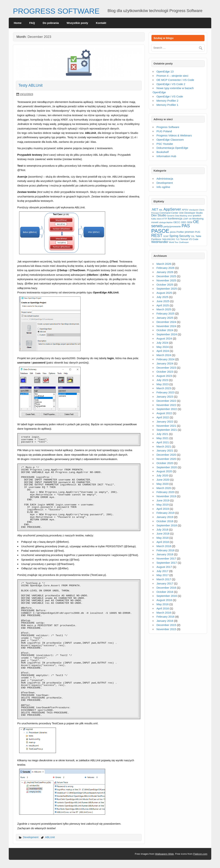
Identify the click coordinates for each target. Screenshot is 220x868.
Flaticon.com (200, 854)
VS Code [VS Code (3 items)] (193, 239)
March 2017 (164, 579)
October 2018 (165, 521)
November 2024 (166, 326)
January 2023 (165, 397)
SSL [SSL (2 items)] (193, 236)
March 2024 (164, 355)
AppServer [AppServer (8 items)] (172, 209)
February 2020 (165, 492)
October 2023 (165, 372)
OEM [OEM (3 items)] (190, 222)
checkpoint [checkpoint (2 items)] (194, 210)
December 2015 (166, 625)
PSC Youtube (165, 144)
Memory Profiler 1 (167, 105)
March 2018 (164, 546)
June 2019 (163, 500)
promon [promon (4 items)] (190, 232)
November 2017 (166, 558)
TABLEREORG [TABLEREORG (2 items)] (169, 239)
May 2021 (162, 438)
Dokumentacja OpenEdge (172, 148)
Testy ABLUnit (30, 85)
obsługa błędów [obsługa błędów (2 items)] (166, 222)
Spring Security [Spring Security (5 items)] (180, 236)
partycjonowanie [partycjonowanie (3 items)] (172, 226)
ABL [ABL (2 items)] (161, 210)
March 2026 (164, 264)
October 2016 (165, 592)
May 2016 (162, 604)
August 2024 (164, 338)
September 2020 (167, 467)
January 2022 (165, 422)
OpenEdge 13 (165, 71)
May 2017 (162, 575)
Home (18, 23)
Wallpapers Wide (164, 854)
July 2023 (162, 380)
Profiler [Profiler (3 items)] (180, 232)
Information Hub (166, 156)
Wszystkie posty (77, 23)
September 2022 (167, 409)
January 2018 (165, 554)
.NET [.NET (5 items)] (155, 210)
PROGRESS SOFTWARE (56, 11)
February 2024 (165, 359)
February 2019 (165, 513)
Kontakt (101, 23)
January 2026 (165, 272)
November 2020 (166, 459)
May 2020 (162, 484)
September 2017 (167, 563)
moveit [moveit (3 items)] (155, 222)
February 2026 (165, 268)
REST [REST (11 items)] (157, 235)
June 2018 (163, 534)
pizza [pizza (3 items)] (173, 232)
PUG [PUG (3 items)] (197, 232)
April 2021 (163, 442)
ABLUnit (50, 837)
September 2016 (167, 596)
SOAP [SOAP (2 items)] (166, 236)
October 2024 (165, 330)
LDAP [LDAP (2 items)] (186, 219)
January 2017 (165, 583)
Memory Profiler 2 (167, 101)
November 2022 (166, 405)
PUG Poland (164, 131)
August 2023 (164, 376)
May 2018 (162, 538)
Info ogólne (163, 187)
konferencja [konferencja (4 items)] (175, 218)
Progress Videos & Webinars (174, 135)
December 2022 (166, 401)
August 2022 (164, 413)
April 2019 (163, 509)
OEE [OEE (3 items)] (184, 222)
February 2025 (165, 314)
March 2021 (164, 446)
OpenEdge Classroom (170, 140)
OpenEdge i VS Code (170, 96)
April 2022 (163, 417)
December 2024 (166, 322)
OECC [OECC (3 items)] (177, 222)
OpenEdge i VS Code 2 (171, 84)
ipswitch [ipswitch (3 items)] (197, 216)
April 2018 (163, 542)
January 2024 (165, 363)
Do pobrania (51, 23)
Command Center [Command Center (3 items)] (169, 213)
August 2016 (164, 600)
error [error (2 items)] (190, 216)
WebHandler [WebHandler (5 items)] (160, 242)
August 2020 (164, 471)
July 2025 (162, 297)
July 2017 (162, 571)
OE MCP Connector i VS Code (175, 80)
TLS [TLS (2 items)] (178, 239)
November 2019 (166, 496)
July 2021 (162, 434)
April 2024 (163, 351)
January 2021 (165, 450)
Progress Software (168, 127)
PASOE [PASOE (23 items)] (160, 231)
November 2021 (166, 426)
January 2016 (165, 621)
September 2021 (167, 430)
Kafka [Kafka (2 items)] (154, 219)
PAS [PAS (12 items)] (186, 226)
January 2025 (165, 318)
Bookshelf (162, 152)
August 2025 (164, 293)
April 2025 (163, 305)
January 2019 (165, 517)
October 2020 (165, 463)
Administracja (165, 179)
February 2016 (165, 617)
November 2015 (166, 629)
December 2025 (166, 276)
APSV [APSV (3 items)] (185, 210)
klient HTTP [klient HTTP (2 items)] (162, 219)
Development (31, 837)
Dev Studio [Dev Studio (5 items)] (159, 215)
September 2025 (167, 289)
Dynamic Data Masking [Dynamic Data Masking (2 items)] (177, 216)
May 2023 (162, 384)
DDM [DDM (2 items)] (181, 213)
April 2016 (163, 608)
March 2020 (164, 488)
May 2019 (162, 505)
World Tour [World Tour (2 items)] (174, 242)
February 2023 (165, 392)
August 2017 (164, 567)
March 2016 (164, 613)
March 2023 (164, 388)
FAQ (32, 23)
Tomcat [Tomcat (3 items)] (184, 239)
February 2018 (165, 550)
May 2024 (162, 347)
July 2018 (162, 530)
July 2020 (162, 475)
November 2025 (166, 280)
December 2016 (166, 588)
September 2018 (167, 525)
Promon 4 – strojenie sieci (172, 76)
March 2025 (164, 309)
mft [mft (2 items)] (190, 219)
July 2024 (162, 343)
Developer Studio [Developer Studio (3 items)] (193, 213)
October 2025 (165, 285)
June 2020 (163, 480)
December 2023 (166, 368)
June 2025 (163, 301)
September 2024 (167, 334)
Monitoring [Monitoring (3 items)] (198, 219)
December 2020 (166, 455)
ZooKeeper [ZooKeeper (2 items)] (184, 242)
